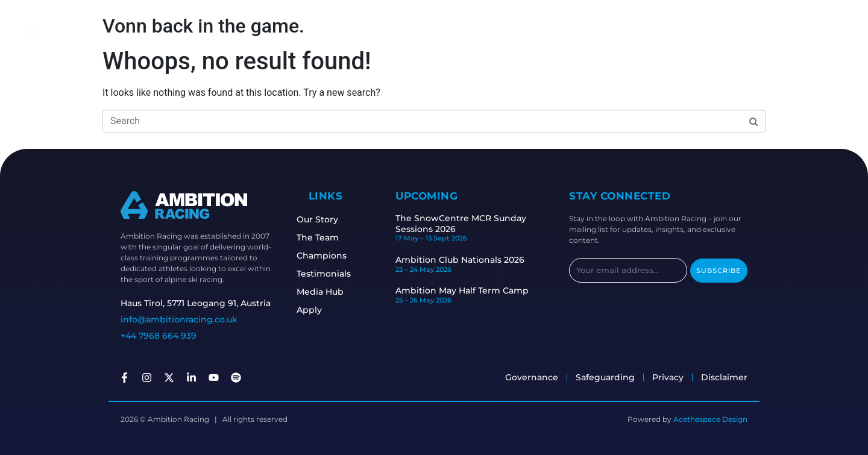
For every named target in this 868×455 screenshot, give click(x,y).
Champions (323, 256)
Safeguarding (486, 29)
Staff (373, 29)
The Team (319, 237)
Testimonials (325, 274)
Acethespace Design (710, 419)
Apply (535, 29)
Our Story (319, 219)
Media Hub (322, 292)
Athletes (339, 29)
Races (401, 29)
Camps (434, 29)
